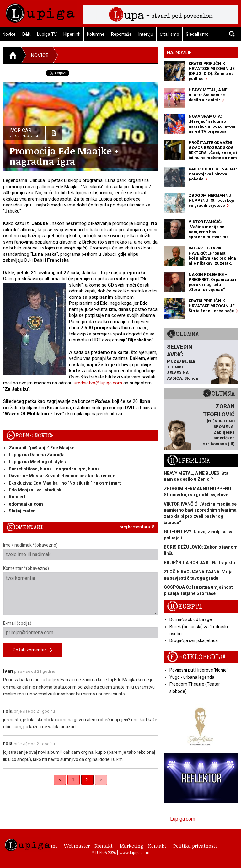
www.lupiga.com (134, 852)
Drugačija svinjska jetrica (194, 640)
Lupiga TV (47, 34)
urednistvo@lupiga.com (98, 383)
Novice (40, 55)
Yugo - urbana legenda (192, 677)
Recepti (185, 607)
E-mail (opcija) (80, 630)
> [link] (101, 780)
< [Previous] (60, 780)
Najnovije (179, 53)
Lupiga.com (183, 819)
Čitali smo (169, 34)
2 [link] (87, 780)
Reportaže (121, 34)
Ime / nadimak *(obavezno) (80, 551)
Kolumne (96, 34)
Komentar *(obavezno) (80, 590)
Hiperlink (72, 34)
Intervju (146, 34)
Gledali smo (197, 34)
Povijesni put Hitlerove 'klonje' (198, 670)
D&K (26, 34)
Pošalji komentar (32, 650)
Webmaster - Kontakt (88, 846)
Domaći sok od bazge (191, 619)
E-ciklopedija (196, 657)
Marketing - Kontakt (143, 846)
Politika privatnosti (195, 846)
